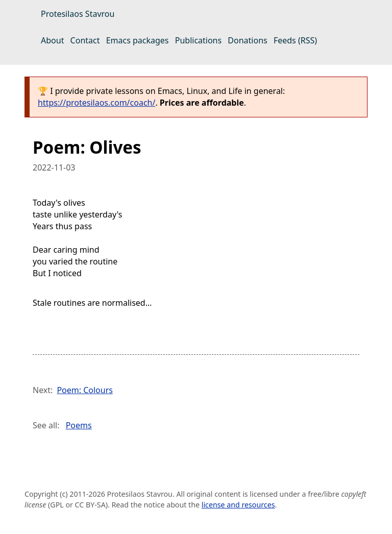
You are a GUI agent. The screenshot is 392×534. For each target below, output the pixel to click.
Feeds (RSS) (295, 40)
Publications (198, 40)
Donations (247, 40)
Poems (79, 425)
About (52, 40)
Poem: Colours (85, 390)
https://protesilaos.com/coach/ (96, 103)
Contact (85, 40)
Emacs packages (138, 40)
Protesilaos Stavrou (78, 14)
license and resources (238, 505)
